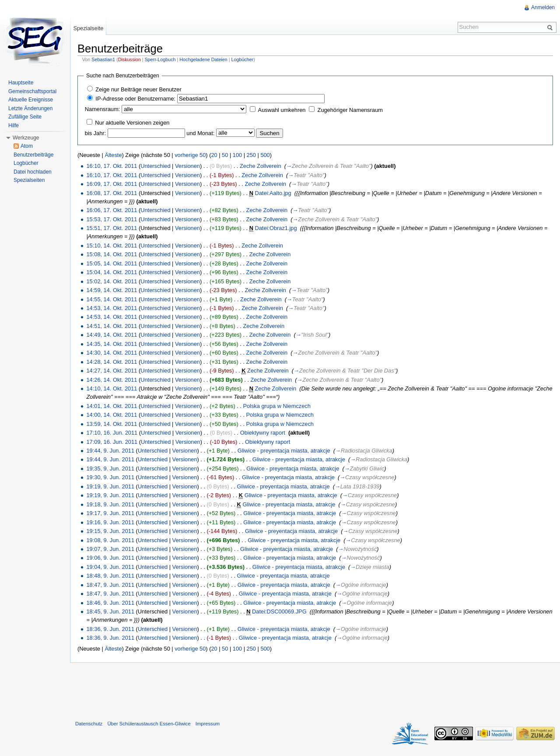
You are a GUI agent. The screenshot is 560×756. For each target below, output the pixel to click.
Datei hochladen (33, 172)
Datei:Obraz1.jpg (276, 228)
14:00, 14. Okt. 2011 (112, 415)
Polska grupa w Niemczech (276, 406)
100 (237, 155)
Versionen (187, 166)
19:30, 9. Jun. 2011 (110, 477)
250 (251, 155)
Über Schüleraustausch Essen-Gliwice (149, 724)
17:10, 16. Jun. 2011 (112, 433)
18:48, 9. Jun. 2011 (110, 576)
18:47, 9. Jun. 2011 (110, 585)
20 (214, 155)
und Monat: (200, 133)
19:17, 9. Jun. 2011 (110, 513)
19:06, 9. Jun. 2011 (110, 558)
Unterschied (155, 166)
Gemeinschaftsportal (32, 91)
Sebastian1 (103, 59)
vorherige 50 (190, 155)
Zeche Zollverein (261, 166)
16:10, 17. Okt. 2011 (112, 166)
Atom (27, 146)
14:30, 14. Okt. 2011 (112, 353)
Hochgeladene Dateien (203, 59)
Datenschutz (89, 724)
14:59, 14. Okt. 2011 (112, 290)
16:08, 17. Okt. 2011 (112, 193)
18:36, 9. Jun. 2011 (110, 629)
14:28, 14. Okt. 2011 (112, 362)
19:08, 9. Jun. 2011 (110, 540)
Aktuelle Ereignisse (31, 100)
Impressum (208, 724)
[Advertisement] (315, 690)
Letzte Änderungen (30, 108)
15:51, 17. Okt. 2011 (112, 228)
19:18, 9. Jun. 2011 (110, 504)
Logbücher (242, 59)
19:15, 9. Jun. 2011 (110, 531)
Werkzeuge (26, 138)
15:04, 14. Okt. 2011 (112, 272)
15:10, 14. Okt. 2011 (112, 246)
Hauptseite (21, 83)
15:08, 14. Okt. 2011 (112, 254)
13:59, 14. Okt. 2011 (112, 424)
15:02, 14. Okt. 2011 (112, 281)
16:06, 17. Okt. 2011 (112, 210)
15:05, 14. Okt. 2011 (112, 263)
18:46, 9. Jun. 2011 (110, 603)
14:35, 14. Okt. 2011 (112, 344)
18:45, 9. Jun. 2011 (110, 611)
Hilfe (14, 125)
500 (265, 155)
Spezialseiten (29, 180)
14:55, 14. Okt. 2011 (112, 299)
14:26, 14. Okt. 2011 (112, 380)
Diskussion (129, 59)
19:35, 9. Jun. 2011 (110, 469)
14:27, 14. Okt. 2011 (112, 371)
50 (225, 155)
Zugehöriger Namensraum (350, 110)
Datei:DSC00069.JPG (279, 611)
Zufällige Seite (25, 117)
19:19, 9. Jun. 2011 (110, 486)
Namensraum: (102, 109)
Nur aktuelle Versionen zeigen (132, 123)
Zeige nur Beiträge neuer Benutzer (138, 89)
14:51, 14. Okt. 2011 (112, 326)
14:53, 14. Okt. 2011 (112, 308)
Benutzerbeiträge (33, 155)
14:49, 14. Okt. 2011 (112, 335)
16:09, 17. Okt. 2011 (112, 184)
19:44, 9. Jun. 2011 (110, 451)
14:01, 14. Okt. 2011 (112, 406)
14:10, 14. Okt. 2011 (112, 388)
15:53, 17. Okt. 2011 (112, 219)
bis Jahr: (95, 133)
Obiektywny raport (263, 433)
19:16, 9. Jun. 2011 (110, 522)
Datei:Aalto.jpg (273, 193)
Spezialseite (88, 28)
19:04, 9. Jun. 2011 (110, 567)
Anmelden (543, 7)
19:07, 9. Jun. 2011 (110, 549)
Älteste (113, 155)
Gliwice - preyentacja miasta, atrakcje (284, 451)
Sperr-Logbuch (160, 59)
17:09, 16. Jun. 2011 (112, 442)
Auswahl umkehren (282, 110)
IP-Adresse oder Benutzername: (135, 99)
